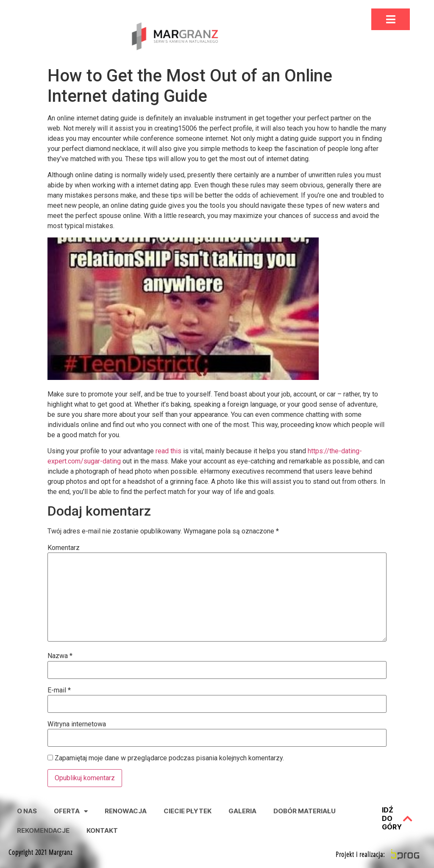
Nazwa (60, 656)
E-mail (59, 690)
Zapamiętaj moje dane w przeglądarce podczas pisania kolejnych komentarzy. (169, 758)
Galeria (242, 811)
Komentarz (64, 548)
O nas (27, 811)
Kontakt (102, 830)
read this (168, 451)
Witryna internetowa (77, 724)
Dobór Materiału (305, 811)
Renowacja (126, 811)
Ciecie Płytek (188, 811)
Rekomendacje (43, 830)
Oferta (71, 811)
